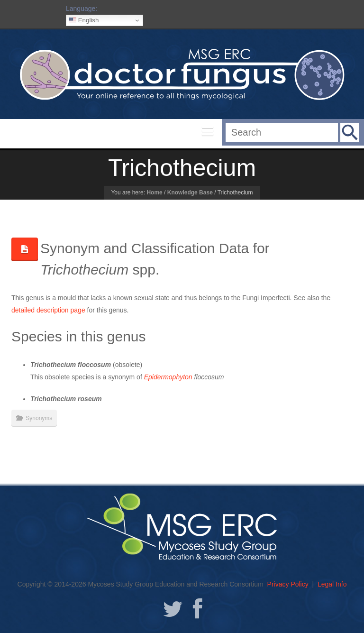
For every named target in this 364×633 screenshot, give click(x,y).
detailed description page (48, 310)
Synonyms (39, 418)
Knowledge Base (190, 193)
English (84, 20)
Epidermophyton (168, 377)
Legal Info (332, 584)
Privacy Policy (288, 584)
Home (154, 193)
